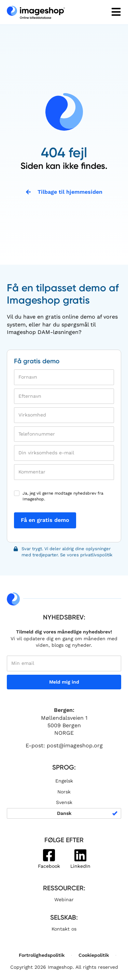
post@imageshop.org (75, 745)
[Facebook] (49, 855)
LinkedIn (80, 866)
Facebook (49, 866)
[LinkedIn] (80, 855)
